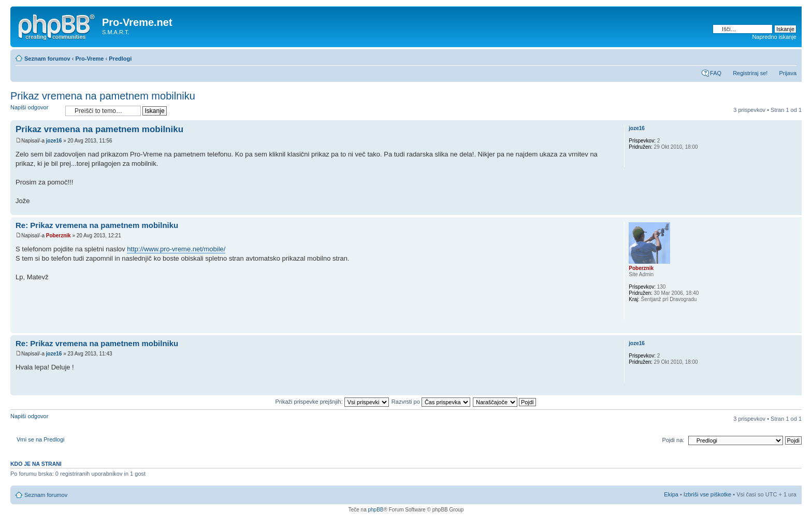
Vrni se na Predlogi (41, 439)
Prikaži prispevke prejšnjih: (332, 402)
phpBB (375, 510)
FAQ (716, 73)
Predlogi (120, 59)
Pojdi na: (673, 440)
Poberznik (59, 236)
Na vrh (794, 210)
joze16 (54, 141)
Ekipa (671, 494)
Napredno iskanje (774, 37)
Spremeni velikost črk (789, 56)
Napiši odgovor (35, 111)
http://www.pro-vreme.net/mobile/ (176, 249)
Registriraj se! (750, 73)
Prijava (788, 73)
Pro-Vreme (89, 59)
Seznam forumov (47, 59)
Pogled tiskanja (773, 56)
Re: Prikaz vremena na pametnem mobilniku (97, 225)
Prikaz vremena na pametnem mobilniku (103, 96)
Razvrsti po (431, 402)
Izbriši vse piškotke (708, 494)
